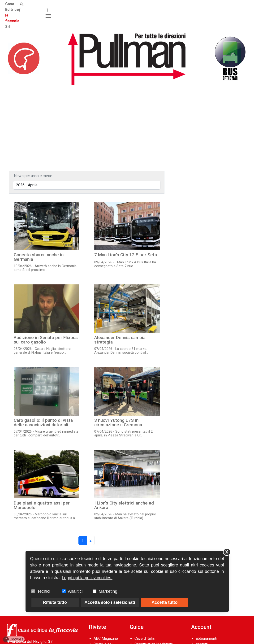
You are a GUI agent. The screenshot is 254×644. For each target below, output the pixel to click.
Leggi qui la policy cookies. (87, 578)
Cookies (13, 639)
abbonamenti (207, 638)
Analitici (75, 591)
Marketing (108, 591)
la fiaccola (41, 4)
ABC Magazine (106, 638)
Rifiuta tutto (55, 602)
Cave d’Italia (144, 638)
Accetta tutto (165, 602)
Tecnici (44, 591)
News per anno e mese (33, 176)
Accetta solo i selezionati (110, 602)
